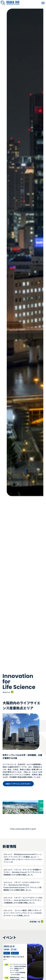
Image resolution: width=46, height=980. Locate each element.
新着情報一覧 (37, 922)
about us (8, 692)
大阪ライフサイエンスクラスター (18, 784)
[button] (43, 3)
